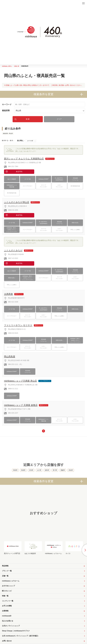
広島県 (31, 470)
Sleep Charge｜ (16, 631)
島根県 (23, 470)
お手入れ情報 (7, 606)
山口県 (39, 470)
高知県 (71, 470)
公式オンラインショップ (11, 626)
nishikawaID (7, 616)
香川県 (55, 470)
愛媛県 (63, 470)
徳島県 (47, 470)
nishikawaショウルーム (11, 581)
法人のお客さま (8, 621)
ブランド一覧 (7, 571)
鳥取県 (15, 470)
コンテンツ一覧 (8, 601)
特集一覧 (5, 596)
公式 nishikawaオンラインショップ (21, 636)
